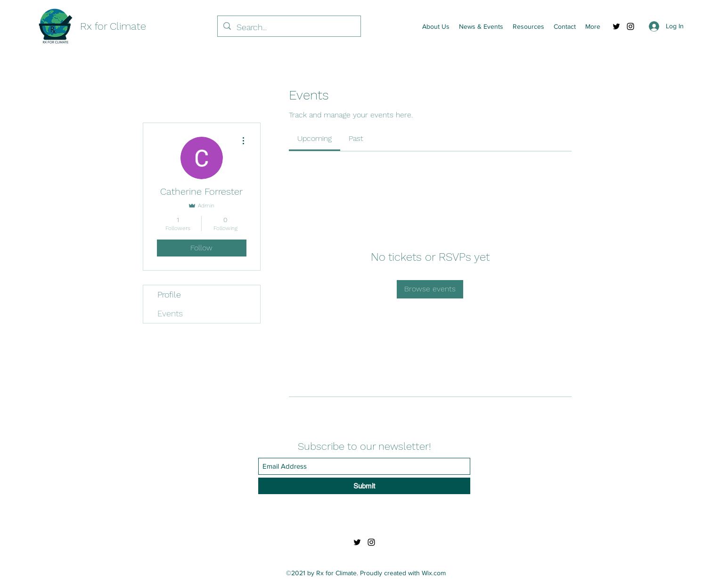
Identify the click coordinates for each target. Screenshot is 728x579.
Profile (169, 294)
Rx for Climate (113, 26)
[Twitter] (616, 26)
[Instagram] (630, 26)
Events (170, 313)
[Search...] (289, 27)
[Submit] (364, 486)
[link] (315, 138)
